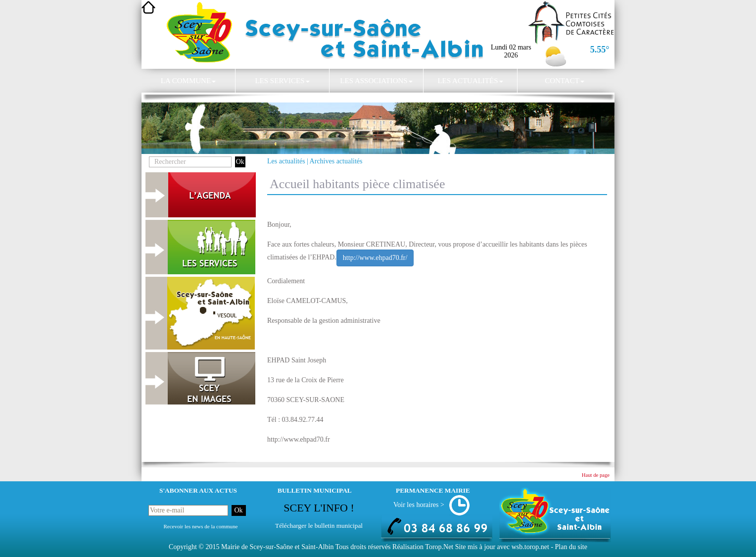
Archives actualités (336, 161)
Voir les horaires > (419, 505)
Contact (565, 81)
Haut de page (596, 475)
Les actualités (470, 81)
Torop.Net (439, 547)
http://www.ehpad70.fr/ (375, 258)
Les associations (376, 81)
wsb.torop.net (530, 547)
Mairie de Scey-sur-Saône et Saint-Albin (278, 547)
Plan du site (571, 547)
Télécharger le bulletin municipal (319, 526)
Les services (282, 81)
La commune (188, 81)
